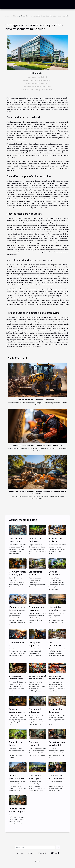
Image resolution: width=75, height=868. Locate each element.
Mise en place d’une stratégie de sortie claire (37, 90)
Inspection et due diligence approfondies (37, 86)
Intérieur (32, 853)
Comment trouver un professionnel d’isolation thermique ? (38, 446)
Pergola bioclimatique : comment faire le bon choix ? (18, 713)
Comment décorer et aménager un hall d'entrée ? (36, 747)
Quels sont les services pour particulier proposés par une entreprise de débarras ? (37, 493)
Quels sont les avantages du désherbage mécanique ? (36, 780)
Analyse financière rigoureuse (37, 83)
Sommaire (38, 73)
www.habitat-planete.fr (27, 252)
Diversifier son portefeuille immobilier (37, 80)
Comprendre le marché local (37, 77)
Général (16, 16)
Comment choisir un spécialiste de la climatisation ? (57, 778)
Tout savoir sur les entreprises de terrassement (37, 400)
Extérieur (20, 853)
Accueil (8, 16)
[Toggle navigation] (5, 5)
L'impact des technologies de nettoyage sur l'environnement (57, 611)
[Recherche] (35, 847)
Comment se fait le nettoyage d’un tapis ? (17, 575)
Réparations (43, 853)
